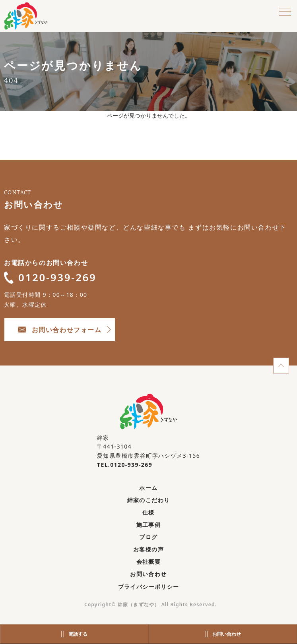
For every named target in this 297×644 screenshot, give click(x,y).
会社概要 (149, 562)
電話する (74, 634)
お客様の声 (148, 549)
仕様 (148, 512)
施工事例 (149, 525)
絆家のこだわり (149, 500)
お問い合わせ (148, 574)
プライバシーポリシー (149, 587)
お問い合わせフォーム (60, 330)
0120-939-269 (50, 277)
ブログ (148, 537)
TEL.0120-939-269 (125, 465)
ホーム (148, 488)
